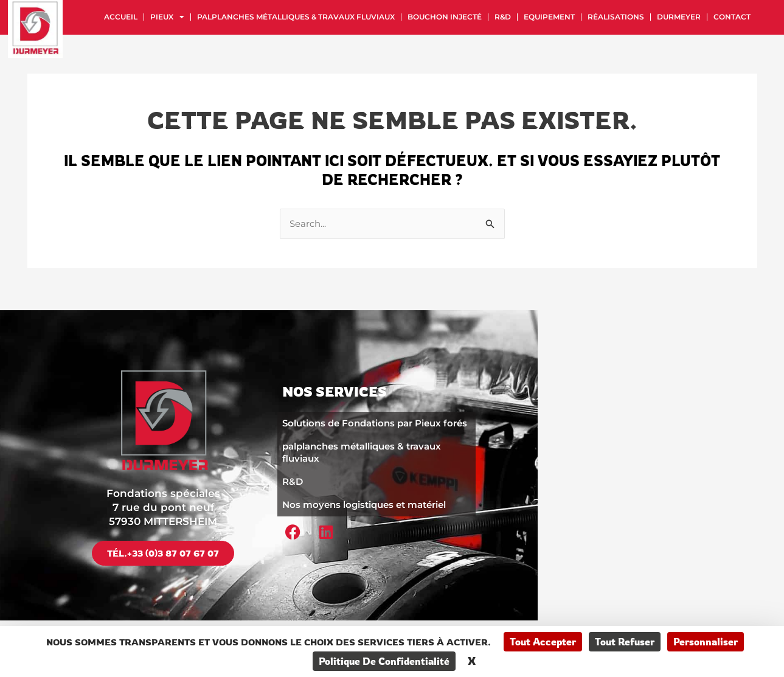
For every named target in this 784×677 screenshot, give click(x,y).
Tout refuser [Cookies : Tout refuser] (625, 642)
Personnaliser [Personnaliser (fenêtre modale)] (706, 642)
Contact (732, 17)
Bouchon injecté (445, 17)
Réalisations (616, 17)
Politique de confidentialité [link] (384, 661)
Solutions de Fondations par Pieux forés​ (375, 422)
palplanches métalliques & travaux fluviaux (296, 17)
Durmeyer (679, 17)
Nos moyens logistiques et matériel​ (364, 503)
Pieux (167, 17)
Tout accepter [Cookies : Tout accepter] (543, 642)
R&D (503, 17)
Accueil (121, 17)
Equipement (549, 17)
